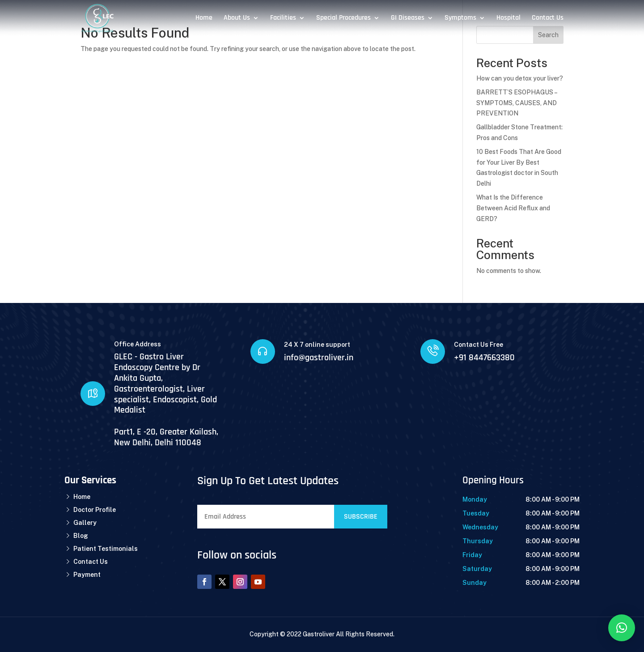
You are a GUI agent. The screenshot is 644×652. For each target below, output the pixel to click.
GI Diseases (408, 19)
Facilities (283, 19)
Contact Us (548, 19)
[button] (622, 628)
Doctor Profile (95, 510)
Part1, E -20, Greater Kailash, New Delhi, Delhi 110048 (166, 437)
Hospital (508, 19)
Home (204, 19)
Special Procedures (343, 19)
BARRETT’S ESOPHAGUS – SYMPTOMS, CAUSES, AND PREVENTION (517, 103)
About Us (237, 19)
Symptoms (460, 19)
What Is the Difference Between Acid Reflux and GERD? (513, 208)
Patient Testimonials (106, 549)
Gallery (85, 523)
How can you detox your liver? (520, 78)
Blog (81, 536)
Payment (87, 575)
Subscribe (361, 517)
